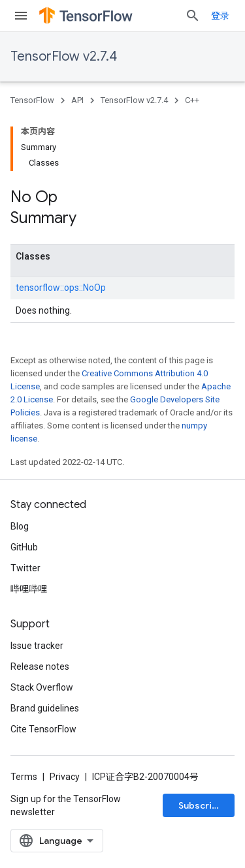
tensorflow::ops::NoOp (61, 288)
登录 (220, 16)
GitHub (24, 547)
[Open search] (193, 16)
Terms (24, 777)
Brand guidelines (45, 708)
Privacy (65, 777)
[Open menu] (21, 16)
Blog (20, 526)
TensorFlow (32, 100)
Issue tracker (37, 646)
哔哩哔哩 (29, 589)
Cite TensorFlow (43, 729)
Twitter (25, 568)
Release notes (40, 666)
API (77, 100)
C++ (192, 100)
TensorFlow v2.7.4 (64, 56)
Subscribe (201, 805)
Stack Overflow (42, 687)
